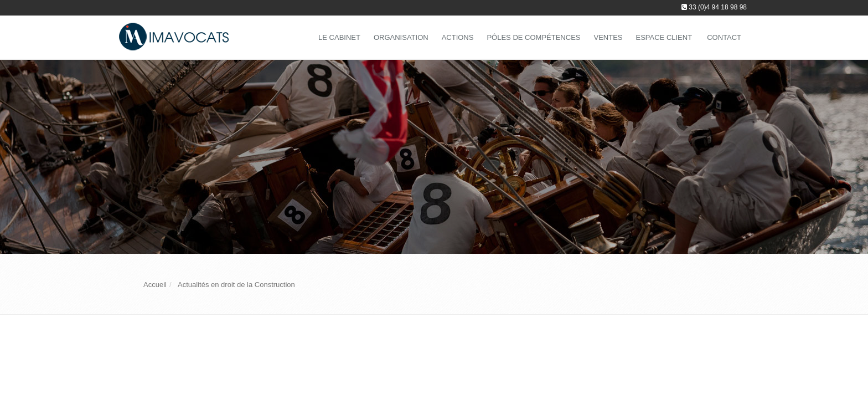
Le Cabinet (339, 37)
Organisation (401, 37)
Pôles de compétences (533, 37)
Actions (458, 37)
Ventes (608, 37)
